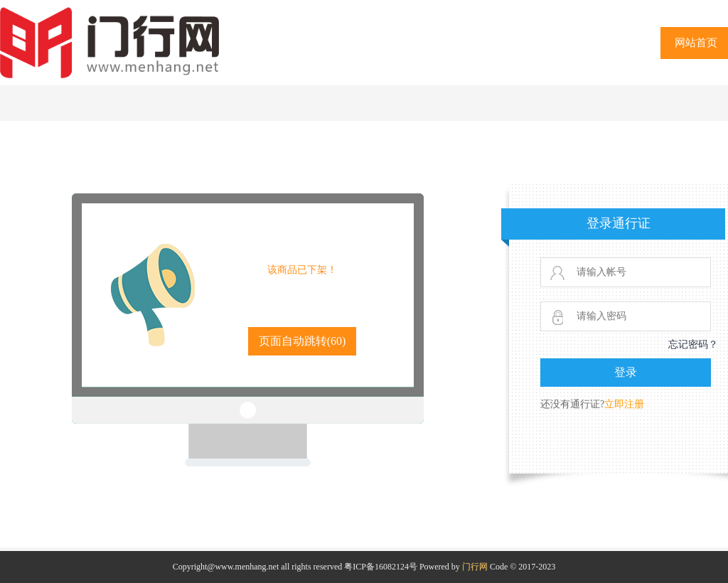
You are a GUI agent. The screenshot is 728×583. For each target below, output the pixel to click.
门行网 (475, 567)
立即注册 (624, 404)
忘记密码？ (693, 344)
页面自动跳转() (303, 341)
